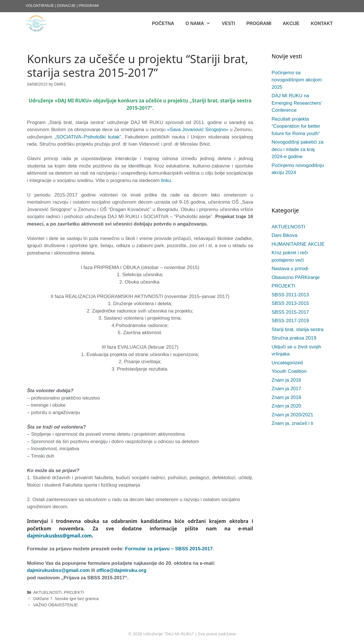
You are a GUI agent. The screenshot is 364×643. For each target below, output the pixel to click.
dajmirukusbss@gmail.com (59, 536)
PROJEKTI (74, 592)
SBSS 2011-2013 (290, 295)
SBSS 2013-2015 (290, 303)
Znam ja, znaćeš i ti (292, 423)
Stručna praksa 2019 (294, 338)
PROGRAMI (89, 6)
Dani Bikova (285, 235)
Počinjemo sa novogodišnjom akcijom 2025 (297, 80)
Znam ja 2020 (286, 406)
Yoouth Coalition (289, 371)
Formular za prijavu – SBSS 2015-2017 (169, 549)
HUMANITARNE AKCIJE (298, 244)
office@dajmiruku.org (121, 570)
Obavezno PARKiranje (296, 277)
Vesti (228, 23)
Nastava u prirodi (290, 269)
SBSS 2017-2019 (290, 321)
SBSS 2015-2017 (290, 312)
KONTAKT (322, 23)
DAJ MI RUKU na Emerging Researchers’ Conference (297, 103)
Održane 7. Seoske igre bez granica (66, 599)
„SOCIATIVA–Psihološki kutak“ (88, 137)
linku (166, 180)
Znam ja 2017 (286, 389)
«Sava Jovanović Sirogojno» (198, 130)
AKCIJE (291, 23)
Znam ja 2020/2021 (292, 415)
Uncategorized (287, 363)
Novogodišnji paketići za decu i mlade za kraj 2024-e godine (297, 149)
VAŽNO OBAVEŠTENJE (56, 605)
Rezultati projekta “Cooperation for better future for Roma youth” (296, 126)
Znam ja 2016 (286, 380)
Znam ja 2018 (286, 397)
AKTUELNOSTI (47, 592)
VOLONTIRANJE (40, 6)
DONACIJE (66, 6)
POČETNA (163, 23)
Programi (259, 23)
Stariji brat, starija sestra (297, 329)
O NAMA (201, 24)
